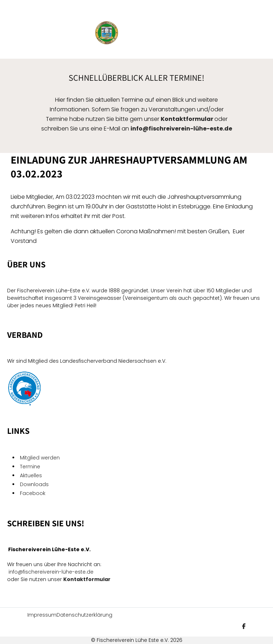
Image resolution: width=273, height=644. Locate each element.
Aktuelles (31, 475)
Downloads (34, 484)
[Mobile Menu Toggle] (20, 33)
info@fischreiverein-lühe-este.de (181, 129)
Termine (30, 467)
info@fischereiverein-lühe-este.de (51, 572)
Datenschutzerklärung (84, 615)
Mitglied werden (40, 458)
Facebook (33, 493)
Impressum (42, 615)
